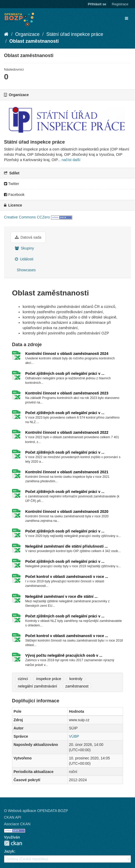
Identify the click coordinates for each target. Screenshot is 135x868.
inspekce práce (49, 679)
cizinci (23, 679)
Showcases (26, 270)
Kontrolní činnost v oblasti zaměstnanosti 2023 (67, 393)
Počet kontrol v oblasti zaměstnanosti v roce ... (67, 577)
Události (24, 259)
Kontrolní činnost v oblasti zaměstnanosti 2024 (67, 354)
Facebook (14, 195)
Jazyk (9, 851)
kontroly (76, 679)
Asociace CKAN (17, 824)
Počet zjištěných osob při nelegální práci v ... (65, 373)
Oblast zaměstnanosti (34, 41)
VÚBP (74, 736)
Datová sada (28, 237)
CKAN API (13, 817)
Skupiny (24, 248)
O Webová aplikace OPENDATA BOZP (36, 811)
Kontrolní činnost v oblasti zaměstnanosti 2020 (67, 512)
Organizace (27, 34)
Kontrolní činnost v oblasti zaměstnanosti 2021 (67, 472)
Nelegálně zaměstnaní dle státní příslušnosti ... (66, 546)
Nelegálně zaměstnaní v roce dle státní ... (61, 596)
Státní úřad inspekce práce (75, 34)
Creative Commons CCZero (27, 217)
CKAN (13, 843)
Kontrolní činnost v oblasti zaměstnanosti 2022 (67, 432)
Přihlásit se (97, 4)
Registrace (120, 4)
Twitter (12, 184)
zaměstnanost (77, 686)
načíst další (71, 160)
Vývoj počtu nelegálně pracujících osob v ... (64, 655)
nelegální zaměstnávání (37, 686)
